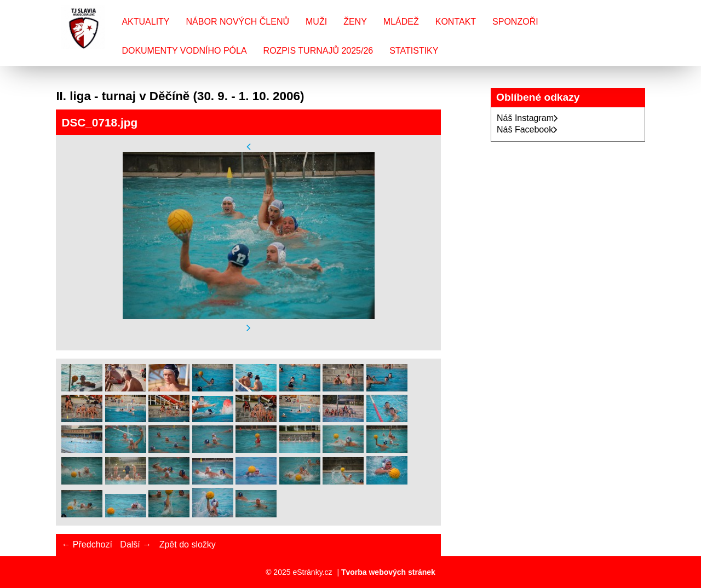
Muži (316, 22)
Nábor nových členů (238, 22)
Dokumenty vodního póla (184, 51)
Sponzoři (515, 22)
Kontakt (456, 22)
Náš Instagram (527, 118)
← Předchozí (87, 544)
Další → (136, 544)
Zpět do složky (188, 544)
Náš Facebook (527, 129)
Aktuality (145, 22)
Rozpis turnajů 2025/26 (318, 51)
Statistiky (414, 51)
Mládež (401, 22)
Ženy (355, 22)
